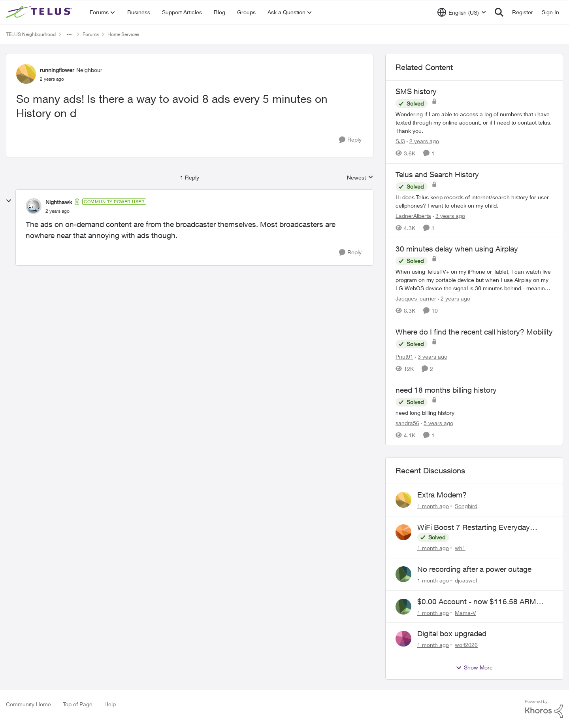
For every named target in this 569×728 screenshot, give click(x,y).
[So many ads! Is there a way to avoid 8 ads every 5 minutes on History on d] (57, 211)
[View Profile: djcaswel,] (403, 574)
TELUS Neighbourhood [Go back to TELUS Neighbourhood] (31, 34)
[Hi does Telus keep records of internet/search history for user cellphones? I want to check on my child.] (474, 201)
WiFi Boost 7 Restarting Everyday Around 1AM (474, 528)
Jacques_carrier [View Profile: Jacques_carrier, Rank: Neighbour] (416, 298)
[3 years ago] (449, 215)
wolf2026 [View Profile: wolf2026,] (466, 645)
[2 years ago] (423, 141)
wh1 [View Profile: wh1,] (460, 548)
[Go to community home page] (40, 12)
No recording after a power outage (474, 569)
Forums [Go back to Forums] (91, 34)
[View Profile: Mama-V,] (403, 607)
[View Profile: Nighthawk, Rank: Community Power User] (34, 206)
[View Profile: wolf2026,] (403, 639)
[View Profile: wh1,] (403, 532)
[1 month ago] (433, 506)
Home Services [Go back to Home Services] (123, 34)
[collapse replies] (9, 201)
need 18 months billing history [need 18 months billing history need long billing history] (446, 390)
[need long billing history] (474, 412)
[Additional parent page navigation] (69, 34)
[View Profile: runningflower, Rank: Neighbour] (26, 74)
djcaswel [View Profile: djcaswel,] (466, 580)
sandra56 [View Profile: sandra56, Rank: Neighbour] (407, 423)
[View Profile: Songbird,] (403, 500)
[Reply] (350, 140)
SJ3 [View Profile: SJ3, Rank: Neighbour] (400, 141)
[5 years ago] (437, 423)
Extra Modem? (442, 495)
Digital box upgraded (452, 633)
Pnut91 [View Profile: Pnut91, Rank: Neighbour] (404, 356)
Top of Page (78, 704)
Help (110, 704)
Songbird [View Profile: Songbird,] (466, 506)
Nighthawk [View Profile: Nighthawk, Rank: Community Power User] (59, 202)
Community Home (28, 704)
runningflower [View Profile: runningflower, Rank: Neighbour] (57, 70)
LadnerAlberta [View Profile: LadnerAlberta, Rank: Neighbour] (413, 215)
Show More (474, 667)
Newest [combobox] (360, 178)
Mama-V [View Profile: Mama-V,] (465, 612)
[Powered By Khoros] (544, 709)
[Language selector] (462, 12)
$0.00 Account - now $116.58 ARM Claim (477, 602)
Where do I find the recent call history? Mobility (474, 332)
